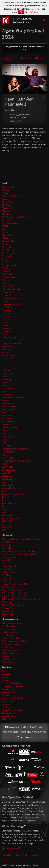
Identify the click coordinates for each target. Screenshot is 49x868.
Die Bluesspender (10, 265)
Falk (4, 563)
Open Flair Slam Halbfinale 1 (14, 593)
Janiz (4, 334)
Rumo (5, 464)
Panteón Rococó (9, 425)
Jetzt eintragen (24, 737)
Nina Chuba (7, 416)
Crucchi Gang (8, 247)
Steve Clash (7, 485)
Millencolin (7, 395)
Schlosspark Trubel (10, 659)
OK (21, 12)
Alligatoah (6, 211)
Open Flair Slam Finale (12, 590)
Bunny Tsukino (8, 241)
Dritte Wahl (7, 274)
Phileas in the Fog (10, 428)
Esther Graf (7, 286)
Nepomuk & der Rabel (12, 644)
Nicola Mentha (8, 410)
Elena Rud (6, 280)
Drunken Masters (9, 277)
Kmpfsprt (6, 352)
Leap (4, 365)
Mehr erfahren (31, 12)
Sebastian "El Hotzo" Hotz (13, 605)
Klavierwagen (8, 689)
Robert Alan (7, 602)
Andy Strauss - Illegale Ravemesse (17, 217)
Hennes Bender (9, 569)
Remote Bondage (10, 452)
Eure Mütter (7, 560)
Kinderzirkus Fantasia (11, 638)
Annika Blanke (8, 545)
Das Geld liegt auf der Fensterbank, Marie (20, 554)
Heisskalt (6, 319)
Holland (5, 322)
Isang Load (7, 331)
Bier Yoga (6, 674)
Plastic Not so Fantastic (12, 710)
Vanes (5, 509)
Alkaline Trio (7, 208)
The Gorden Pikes (10, 713)
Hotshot (6, 325)
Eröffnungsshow (9, 557)
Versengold (7, 515)
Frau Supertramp (9, 298)
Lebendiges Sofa (9, 692)
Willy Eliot (6, 521)
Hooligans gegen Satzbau (13, 686)
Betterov (6, 232)
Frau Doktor (7, 292)
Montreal (6, 401)
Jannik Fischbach (9, 337)
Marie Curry (7, 380)
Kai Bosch (6, 581)
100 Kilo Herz (8, 187)
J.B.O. (4, 340)
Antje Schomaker (9, 223)
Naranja (5, 695)
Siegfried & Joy (8, 608)
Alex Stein (6, 205)
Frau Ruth (6, 295)
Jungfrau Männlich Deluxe (13, 343)
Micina (5, 392)
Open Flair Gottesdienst (12, 698)
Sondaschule (8, 479)
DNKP (5, 268)
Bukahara (6, 238)
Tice (4, 500)
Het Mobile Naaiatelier (12, 683)
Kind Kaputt (7, 349)
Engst (4, 283)
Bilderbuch (7, 235)
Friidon (5, 301)
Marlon (5, 386)
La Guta (5, 362)
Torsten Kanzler (9, 503)
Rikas (4, 455)
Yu (3, 524)
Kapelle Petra (8, 346)
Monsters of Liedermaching (14, 398)
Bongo (5, 677)
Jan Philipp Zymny (10, 572)
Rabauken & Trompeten (12, 653)
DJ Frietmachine (9, 629)
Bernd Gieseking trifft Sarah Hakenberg (19, 551)
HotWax (6, 328)
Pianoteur (6, 704)
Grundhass (7, 313)
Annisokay (7, 220)
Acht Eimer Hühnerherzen (13, 196)
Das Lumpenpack (10, 253)
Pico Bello (6, 647)
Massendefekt (8, 389)
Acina (4, 199)
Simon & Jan (7, 611)
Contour (6, 244)
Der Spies (6, 262)
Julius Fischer (8, 578)
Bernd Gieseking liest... (12, 623)
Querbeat (6, 440)
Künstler (8, 58)
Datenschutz (22, 855)
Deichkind (6, 256)
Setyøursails (7, 476)
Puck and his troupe (11, 650)
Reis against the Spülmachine (15, 449)
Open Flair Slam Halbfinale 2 (15, 596)
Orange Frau (7, 701)
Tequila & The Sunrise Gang (14, 494)
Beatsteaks (7, 229)
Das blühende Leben (11, 250)
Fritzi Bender (7, 635)
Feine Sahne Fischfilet (11, 289)
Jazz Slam (6, 575)
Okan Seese (7, 587)
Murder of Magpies (10, 407)
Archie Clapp (8, 548)
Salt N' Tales (7, 467)
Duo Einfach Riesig (10, 632)
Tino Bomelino (8, 614)
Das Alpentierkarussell (12, 626)
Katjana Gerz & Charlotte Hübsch (16, 584)
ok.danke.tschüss (9, 422)
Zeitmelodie (7, 527)
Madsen (5, 377)
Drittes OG (7, 271)
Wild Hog (6, 719)
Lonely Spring (8, 374)
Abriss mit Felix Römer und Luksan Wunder (21, 539)
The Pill (5, 497)
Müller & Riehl (8, 404)
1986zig (5, 193)
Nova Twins (7, 419)
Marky (5, 383)
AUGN (5, 226)
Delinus (5, 680)
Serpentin (6, 473)
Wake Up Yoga (8, 716)
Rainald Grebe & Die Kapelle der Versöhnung (22, 599)
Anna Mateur (8, 542)
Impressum (7, 855)
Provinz (5, 434)
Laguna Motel (8, 358)
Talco (4, 491)
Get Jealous (7, 307)
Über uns (8, 860)
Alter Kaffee (7, 214)
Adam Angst (7, 202)
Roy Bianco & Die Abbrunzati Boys (17, 461)
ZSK (4, 530)
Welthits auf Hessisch (11, 518)
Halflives (6, 316)
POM (4, 431)
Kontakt (35, 855)
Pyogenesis (7, 437)
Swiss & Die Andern (11, 488)
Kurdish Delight (9, 355)
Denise (5, 259)
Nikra (4, 413)
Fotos (39, 58)
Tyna (4, 506)
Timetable (24, 58)
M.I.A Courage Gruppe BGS (14, 641)
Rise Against (7, 458)
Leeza (5, 368)
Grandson (6, 310)
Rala (4, 443)
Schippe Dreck (8, 470)
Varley (5, 512)
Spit (4, 482)
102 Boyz (6, 190)
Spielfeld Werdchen (11, 662)
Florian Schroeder (10, 566)
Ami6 (4, 671)
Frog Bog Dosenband (11, 304)
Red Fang (6, 446)
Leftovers (6, 371)
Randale (6, 656)
